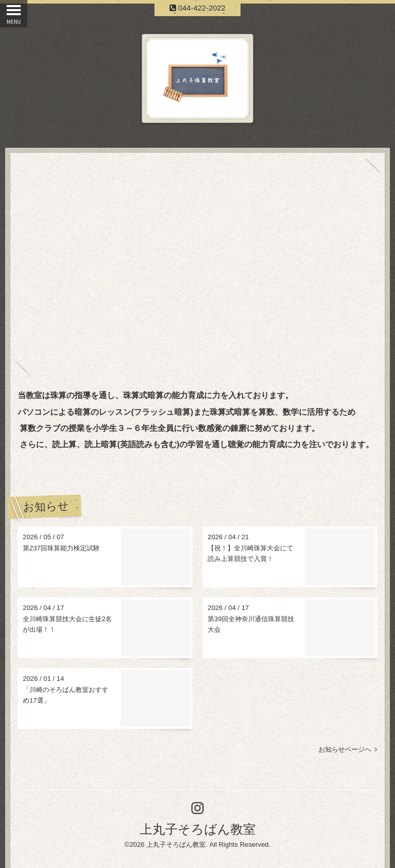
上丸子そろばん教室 (198, 829)
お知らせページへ (348, 749)
